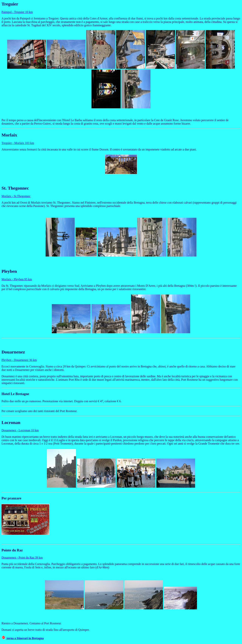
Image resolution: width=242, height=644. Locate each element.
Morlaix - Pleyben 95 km (17, 279)
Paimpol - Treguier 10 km (17, 12)
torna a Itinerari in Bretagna (23, 638)
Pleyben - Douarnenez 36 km (19, 360)
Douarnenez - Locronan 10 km (20, 430)
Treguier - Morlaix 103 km (18, 143)
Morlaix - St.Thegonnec (16, 196)
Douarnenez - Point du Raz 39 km (22, 558)
